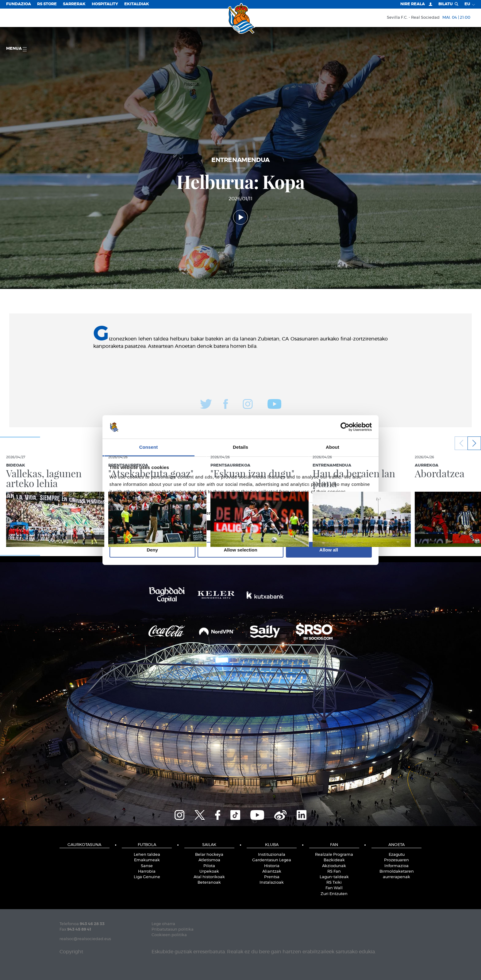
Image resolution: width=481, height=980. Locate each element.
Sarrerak (74, 4)
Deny (152, 550)
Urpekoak (209, 872)
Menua (16, 49)
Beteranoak (209, 883)
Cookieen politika (169, 935)
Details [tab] (240, 447)
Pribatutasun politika (173, 930)
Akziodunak (334, 866)
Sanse (147, 866)
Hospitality (105, 4)
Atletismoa (209, 860)
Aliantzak (272, 872)
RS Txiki (334, 883)
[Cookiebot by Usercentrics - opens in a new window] (345, 427)
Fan (334, 845)
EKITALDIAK (137, 4)
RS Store (47, 4)
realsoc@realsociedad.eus (85, 939)
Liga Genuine (147, 877)
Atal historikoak (209, 877)
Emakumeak (147, 860)
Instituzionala (272, 855)
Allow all (329, 550)
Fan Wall (334, 888)
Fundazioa (19, 4)
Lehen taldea (147, 855)
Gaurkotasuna (84, 845)
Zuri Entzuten (334, 894)
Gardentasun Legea (272, 860)
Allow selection (240, 550)
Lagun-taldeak (334, 877)
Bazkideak (334, 860)
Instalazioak (272, 883)
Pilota (209, 866)
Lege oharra (163, 924)
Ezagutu (397, 855)
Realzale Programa (334, 855)
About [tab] (333, 447)
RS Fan (334, 872)
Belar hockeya (209, 855)
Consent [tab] (149, 447)
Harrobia (147, 872)
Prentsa (272, 877)
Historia (272, 866)
